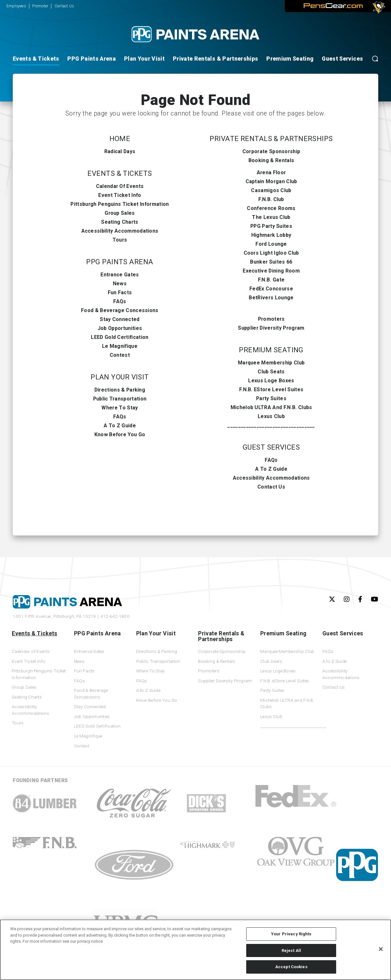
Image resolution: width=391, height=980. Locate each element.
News (120, 284)
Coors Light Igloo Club (271, 253)
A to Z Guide (120, 426)
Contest (120, 355)
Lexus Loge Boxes (271, 381)
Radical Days (120, 151)
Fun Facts (120, 292)
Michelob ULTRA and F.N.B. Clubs (271, 407)
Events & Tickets (36, 59)
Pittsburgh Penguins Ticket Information (120, 204)
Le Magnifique (120, 346)
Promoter (40, 6)
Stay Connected (120, 319)
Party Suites (271, 398)
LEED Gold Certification (120, 337)
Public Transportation (120, 399)
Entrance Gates (120, 275)
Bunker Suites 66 (271, 262)
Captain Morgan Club (271, 181)
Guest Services (342, 59)
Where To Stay (120, 408)
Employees (16, 6)
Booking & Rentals (271, 160)
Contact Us (64, 6)
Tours (120, 240)
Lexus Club (271, 416)
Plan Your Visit (144, 59)
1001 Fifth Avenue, (54, 616)
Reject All (291, 950)
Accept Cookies (291, 967)
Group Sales (120, 213)
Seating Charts (120, 222)
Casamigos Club (271, 190)
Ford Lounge (271, 244)
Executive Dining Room (271, 271)
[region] (195, 950)
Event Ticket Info (120, 195)
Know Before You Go (120, 434)
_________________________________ (271, 425)
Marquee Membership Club (271, 363)
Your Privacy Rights (291, 934)
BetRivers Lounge (271, 298)
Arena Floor (271, 172)
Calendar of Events (120, 186)
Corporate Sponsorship (271, 151)
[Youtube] (375, 599)
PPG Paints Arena (92, 59)
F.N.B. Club (271, 199)
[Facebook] (360, 599)
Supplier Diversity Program (271, 328)
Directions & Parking (120, 390)
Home (120, 139)
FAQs (120, 301)
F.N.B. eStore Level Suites (271, 389)
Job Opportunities (120, 328)
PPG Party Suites (271, 226)
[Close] (381, 949)
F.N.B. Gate (271, 280)
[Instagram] (347, 599)
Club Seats (271, 372)
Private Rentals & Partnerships (216, 59)
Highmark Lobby (271, 235)
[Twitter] (332, 599)
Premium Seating (290, 59)
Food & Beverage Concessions (120, 310)
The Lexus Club (271, 217)
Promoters (271, 319)
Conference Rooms (271, 208)
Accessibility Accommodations (120, 231)
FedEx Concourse (271, 289)
